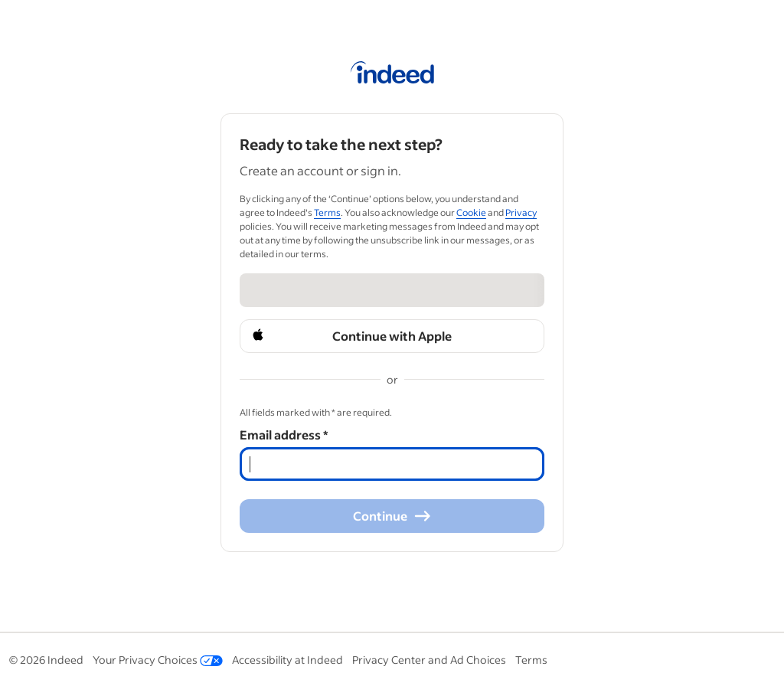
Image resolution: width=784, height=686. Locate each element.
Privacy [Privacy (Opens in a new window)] (521, 212)
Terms (531, 660)
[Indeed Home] (392, 75)
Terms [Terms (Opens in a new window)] (327, 212)
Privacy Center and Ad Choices (429, 660)
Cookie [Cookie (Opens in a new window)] (471, 212)
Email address (284, 434)
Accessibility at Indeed (287, 660)
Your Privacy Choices (158, 660)
